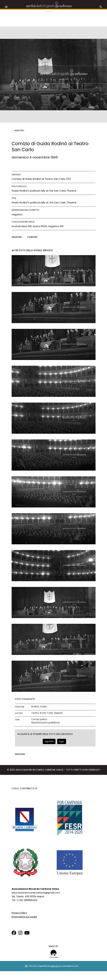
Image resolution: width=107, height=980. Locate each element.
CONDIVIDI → (33, 237)
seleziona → (18, 237)
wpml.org (54, 966)
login (62, 741)
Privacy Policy (19, 913)
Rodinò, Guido (39, 707)
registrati (49, 741)
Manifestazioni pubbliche (45, 723)
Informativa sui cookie (24, 917)
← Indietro (18, 131)
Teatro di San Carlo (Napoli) (47, 713)
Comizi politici (39, 719)
